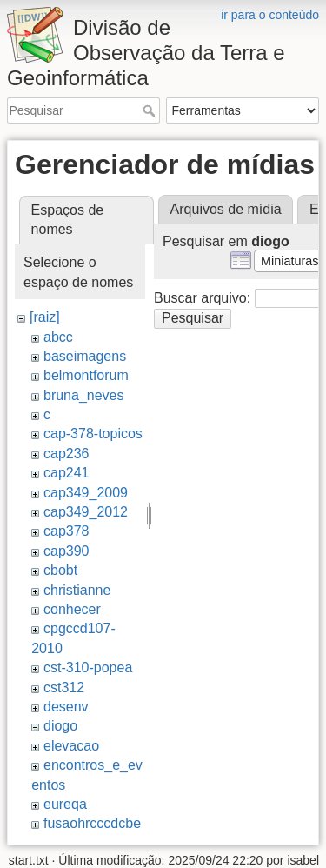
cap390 (67, 551)
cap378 (67, 531)
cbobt (60, 570)
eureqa (65, 804)
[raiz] (45, 317)
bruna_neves (84, 395)
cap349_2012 (86, 512)
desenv (66, 707)
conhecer (72, 609)
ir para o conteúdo (270, 15)
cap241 (67, 473)
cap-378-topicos (93, 434)
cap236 (67, 454)
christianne (77, 590)
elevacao (71, 746)
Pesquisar (151, 110)
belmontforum (86, 375)
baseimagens (85, 356)
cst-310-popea (88, 668)
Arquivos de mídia (226, 209)
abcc (58, 337)
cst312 (64, 688)
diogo (60, 726)
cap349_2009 (86, 493)
